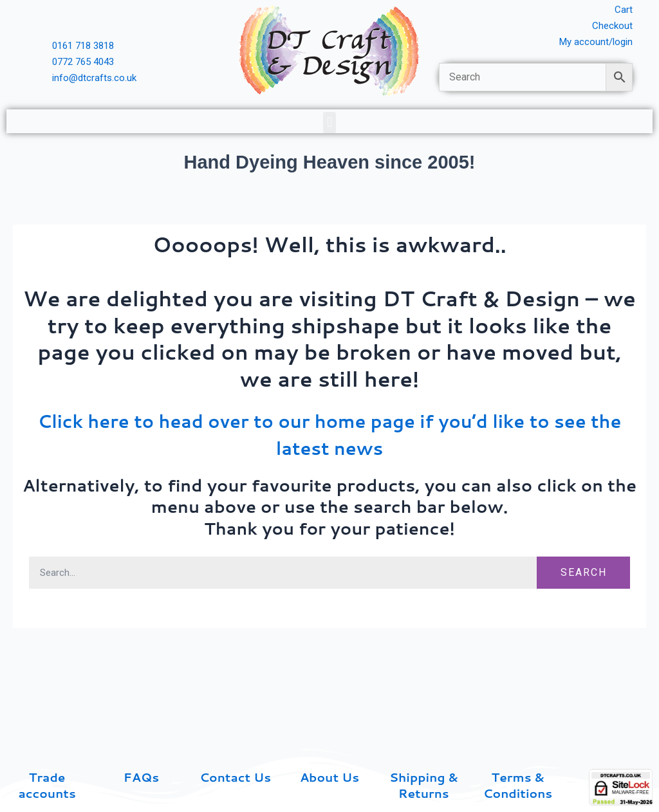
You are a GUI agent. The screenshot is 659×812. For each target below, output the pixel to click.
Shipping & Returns (424, 784)
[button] (329, 125)
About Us (329, 777)
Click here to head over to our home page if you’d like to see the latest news (330, 437)
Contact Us (236, 777)
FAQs (141, 777)
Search (584, 576)
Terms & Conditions (517, 784)
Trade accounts (47, 784)
